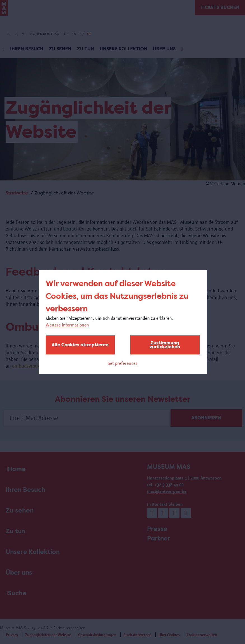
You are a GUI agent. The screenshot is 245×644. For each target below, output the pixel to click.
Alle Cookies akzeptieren (80, 345)
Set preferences (123, 363)
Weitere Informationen (67, 325)
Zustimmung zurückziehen (165, 345)
